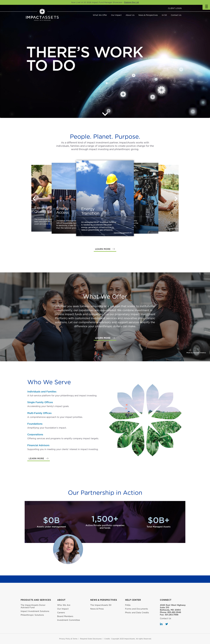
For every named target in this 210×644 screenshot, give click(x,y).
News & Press (97, 609)
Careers (61, 613)
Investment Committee (69, 620)
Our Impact (116, 15)
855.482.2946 (174, 612)
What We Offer (100, 15)
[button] (176, 199)
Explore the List (132, 2)
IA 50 (164, 15)
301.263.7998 (172, 615)
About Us (130, 15)
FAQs (128, 605)
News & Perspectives (148, 15)
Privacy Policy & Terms (68, 639)
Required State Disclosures (91, 639)
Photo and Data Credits (137, 613)
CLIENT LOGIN (175, 8)
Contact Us (176, 15)
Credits (107, 639)
